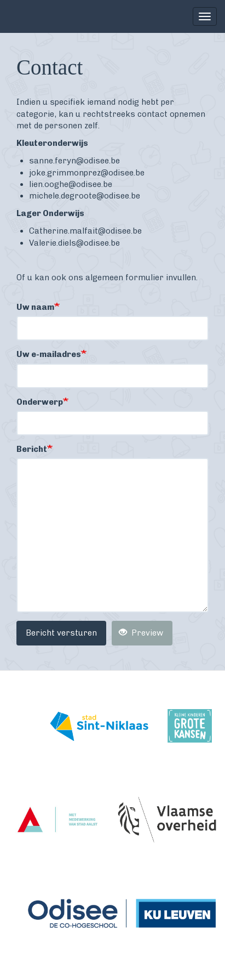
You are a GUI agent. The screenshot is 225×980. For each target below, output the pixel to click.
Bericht (32, 449)
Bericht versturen (61, 633)
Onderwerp (40, 402)
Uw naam (35, 307)
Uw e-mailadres (49, 354)
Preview (141, 633)
